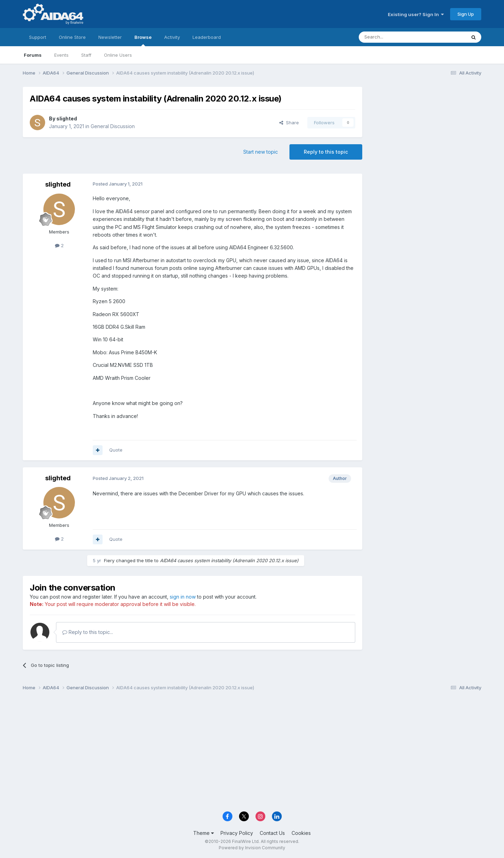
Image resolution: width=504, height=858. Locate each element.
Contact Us (272, 833)
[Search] (394, 37)
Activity (172, 37)
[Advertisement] (425, 134)
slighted (67, 118)
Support (38, 37)
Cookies (301, 833)
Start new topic (261, 152)
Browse (143, 40)
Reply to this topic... (88, 632)
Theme (204, 833)
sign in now (183, 597)
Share (289, 123)
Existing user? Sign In (416, 14)
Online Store (72, 37)
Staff (86, 55)
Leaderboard (207, 37)
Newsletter (110, 37)
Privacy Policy (237, 833)
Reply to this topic (326, 152)
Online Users (118, 55)
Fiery (109, 560)
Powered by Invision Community (252, 848)
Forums (33, 55)
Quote (116, 450)
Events (61, 55)
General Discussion (113, 126)
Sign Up (466, 14)
